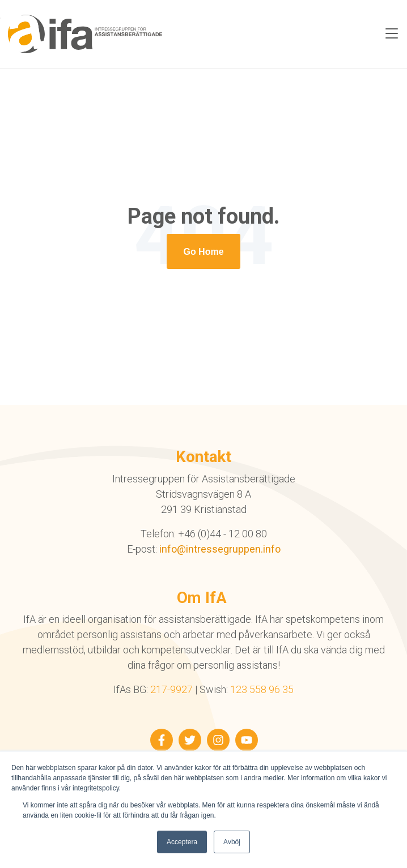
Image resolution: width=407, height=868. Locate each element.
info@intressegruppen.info (220, 549)
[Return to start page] (203, 251)
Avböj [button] (232, 842)
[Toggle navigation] (392, 34)
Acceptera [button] (182, 842)
